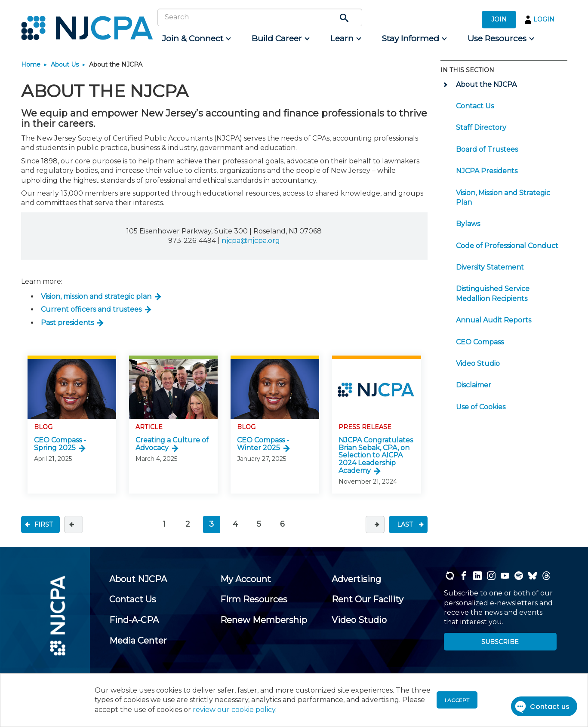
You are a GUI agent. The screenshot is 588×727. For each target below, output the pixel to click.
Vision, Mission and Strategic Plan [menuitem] (503, 198)
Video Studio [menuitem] (478, 363)
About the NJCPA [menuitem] (486, 84)
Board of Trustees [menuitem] (487, 149)
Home (31, 64)
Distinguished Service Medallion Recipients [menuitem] (493, 293)
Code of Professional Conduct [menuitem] (507, 246)
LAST (405, 525)
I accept (457, 700)
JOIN (499, 19)
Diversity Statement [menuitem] (490, 267)
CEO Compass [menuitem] (480, 342)
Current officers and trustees (91, 309)
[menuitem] (196, 39)
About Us (65, 64)
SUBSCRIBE (500, 642)
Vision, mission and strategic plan (96, 296)
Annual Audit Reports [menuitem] (494, 320)
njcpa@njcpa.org (251, 241)
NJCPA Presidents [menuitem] (487, 171)
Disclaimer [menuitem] (474, 385)
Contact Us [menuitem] (475, 106)
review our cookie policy (234, 710)
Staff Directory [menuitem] (481, 127)
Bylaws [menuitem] (468, 224)
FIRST (43, 525)
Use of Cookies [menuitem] (481, 407)
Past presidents (67, 323)
